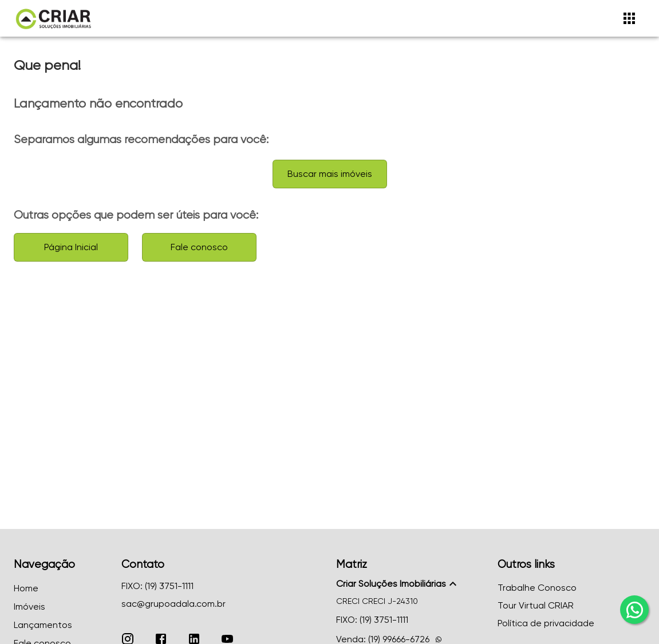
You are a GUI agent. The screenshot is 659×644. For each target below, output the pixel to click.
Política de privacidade (546, 623)
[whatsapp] (634, 610)
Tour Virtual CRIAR (536, 605)
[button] (410, 584)
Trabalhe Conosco (537, 588)
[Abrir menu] (629, 18)
